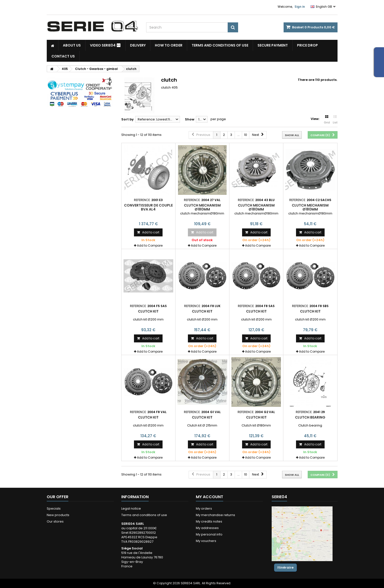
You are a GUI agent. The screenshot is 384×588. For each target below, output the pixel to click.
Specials (54, 508)
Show (190, 119)
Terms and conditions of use (220, 45)
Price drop (307, 45)
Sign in (300, 7)
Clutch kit (202, 417)
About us (72, 45)
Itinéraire (285, 567)
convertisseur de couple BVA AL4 (148, 207)
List (335, 120)
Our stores (55, 521)
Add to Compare (150, 245)
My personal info (209, 534)
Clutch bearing (310, 417)
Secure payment (273, 45)
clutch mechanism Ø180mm (202, 207)
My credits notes (209, 521)
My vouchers (206, 541)
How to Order (169, 45)
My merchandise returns (215, 515)
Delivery (138, 45)
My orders (204, 508)
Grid (327, 120)
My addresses (207, 528)
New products (58, 515)
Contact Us (63, 56)
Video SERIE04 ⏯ (105, 45)
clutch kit (148, 311)
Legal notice (131, 508)
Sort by (128, 119)
